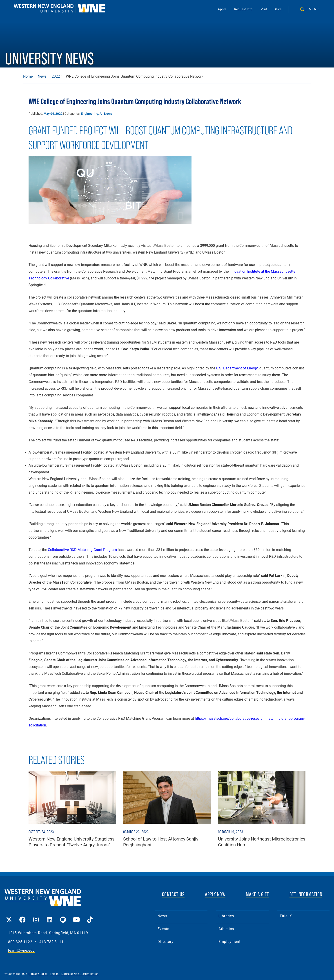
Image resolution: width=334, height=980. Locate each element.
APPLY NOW (215, 894)
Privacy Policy (39, 974)
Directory (165, 941)
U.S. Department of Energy (237, 368)
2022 (56, 76)
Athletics (226, 929)
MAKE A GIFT (257, 894)
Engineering (90, 114)
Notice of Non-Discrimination (80, 974)
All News (106, 114)
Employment (229, 941)
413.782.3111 (51, 942)
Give (278, 9)
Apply (222, 9)
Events (163, 929)
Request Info (243, 9)
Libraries (226, 916)
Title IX (286, 916)
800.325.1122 (20, 942)
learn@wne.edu (21, 950)
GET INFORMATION (306, 894)
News (42, 76)
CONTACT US (173, 894)
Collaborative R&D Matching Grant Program (82, 550)
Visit (264, 9)
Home (28, 76)
